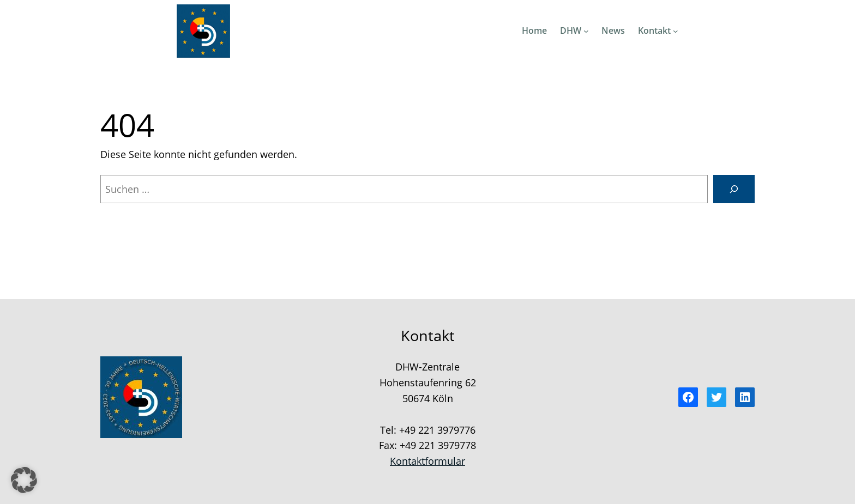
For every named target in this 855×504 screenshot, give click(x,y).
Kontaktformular (427, 461)
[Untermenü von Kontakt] (676, 31)
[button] (24, 480)
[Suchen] (734, 189)
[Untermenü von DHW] (586, 31)
